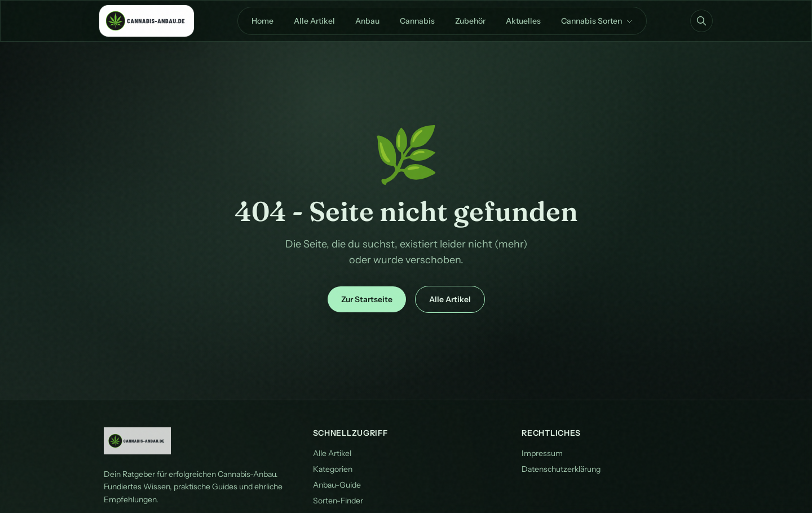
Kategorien (333, 469)
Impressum (542, 453)
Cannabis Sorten (597, 21)
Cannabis (417, 21)
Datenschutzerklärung (561, 469)
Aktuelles (523, 21)
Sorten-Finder (338, 501)
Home (262, 21)
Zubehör (470, 21)
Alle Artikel (314, 21)
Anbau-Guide (337, 485)
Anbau (367, 21)
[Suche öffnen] (701, 21)
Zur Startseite (367, 299)
